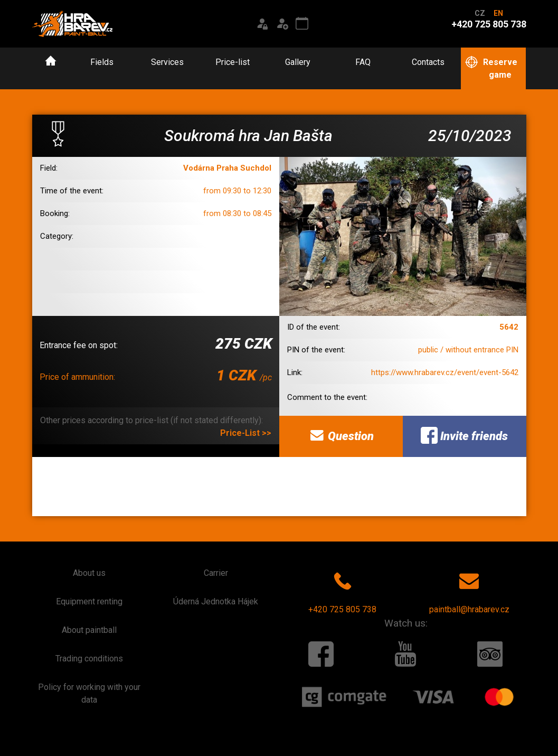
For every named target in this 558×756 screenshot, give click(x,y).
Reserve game (491, 68)
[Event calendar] (302, 24)
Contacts (428, 62)
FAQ (363, 62)
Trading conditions (89, 659)
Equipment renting (89, 601)
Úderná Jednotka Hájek (216, 601)
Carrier (216, 573)
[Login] (262, 24)
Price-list (233, 62)
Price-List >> (246, 433)
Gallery (298, 62)
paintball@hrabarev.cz (469, 591)
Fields (102, 62)
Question (341, 435)
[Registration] (282, 24)
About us (89, 573)
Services (167, 62)
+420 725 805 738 (342, 591)
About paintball (89, 630)
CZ (480, 13)
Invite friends (464, 435)
